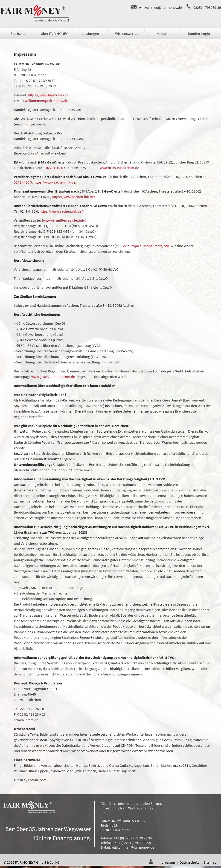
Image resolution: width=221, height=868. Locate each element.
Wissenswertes (127, 33)
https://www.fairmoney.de (48, 95)
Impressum (166, 862)
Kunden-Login (199, 33)
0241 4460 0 (23, 182)
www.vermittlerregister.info (64, 220)
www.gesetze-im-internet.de (53, 377)
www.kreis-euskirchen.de (119, 168)
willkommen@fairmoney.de (160, 7)
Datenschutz (189, 862)
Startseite (18, 33)
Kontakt (163, 33)
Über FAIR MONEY (54, 33)
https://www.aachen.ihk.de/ (55, 182)
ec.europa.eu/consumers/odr (146, 246)
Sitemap (210, 862)
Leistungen (90, 33)
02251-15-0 (55, 168)
